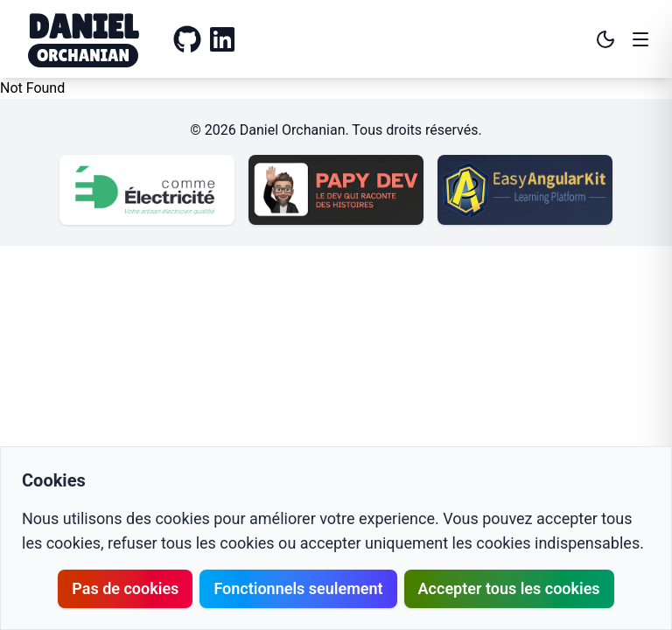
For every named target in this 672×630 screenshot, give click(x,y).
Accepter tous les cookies (509, 588)
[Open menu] (640, 39)
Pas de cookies (125, 588)
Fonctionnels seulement (298, 588)
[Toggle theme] (605, 39)
